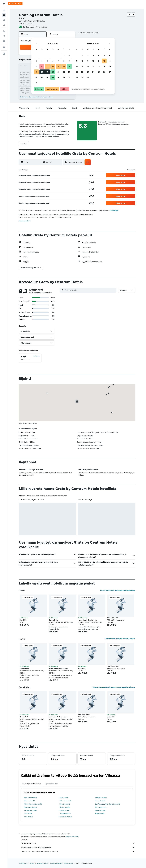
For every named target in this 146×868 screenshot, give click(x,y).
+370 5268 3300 (26, 24)
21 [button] (58, 72)
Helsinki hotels (100, 810)
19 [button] (47, 72)
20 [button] (53, 72)
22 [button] (64, 72)
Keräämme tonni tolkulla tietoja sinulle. (78, 847)
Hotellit (32, 863)
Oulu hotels (28, 814)
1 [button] (64, 55)
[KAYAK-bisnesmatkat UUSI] (4, 41)
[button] (4, 4)
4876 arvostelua (41, 27)
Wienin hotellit (65, 804)
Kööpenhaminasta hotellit (33, 804)
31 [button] (36, 83)
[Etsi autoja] (4, 20)
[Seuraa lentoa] (4, 36)
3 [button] (36, 61)
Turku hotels (28, 817)
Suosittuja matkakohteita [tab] (32, 784)
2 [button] (69, 55)
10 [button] (36, 66)
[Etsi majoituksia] (4, 15)
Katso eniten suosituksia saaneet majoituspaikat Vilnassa (114, 687)
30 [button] (69, 77)
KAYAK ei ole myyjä (78, 843)
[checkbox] (30, 358)
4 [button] (42, 61)
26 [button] (47, 77)
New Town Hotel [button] (113, 618)
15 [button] (64, 66)
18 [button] (42, 72)
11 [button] (42, 66)
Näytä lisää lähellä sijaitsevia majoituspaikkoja (118, 590)
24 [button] (36, 77)
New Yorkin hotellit (31, 798)
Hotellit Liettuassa (56, 863)
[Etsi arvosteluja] (90, 290)
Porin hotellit (64, 798)
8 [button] (64, 61)
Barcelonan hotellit (31, 807)
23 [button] (69, 72)
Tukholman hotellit (30, 810)
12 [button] (47, 66)
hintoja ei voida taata (72, 837)
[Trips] (4, 47)
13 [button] (53, 66)
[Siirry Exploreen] (4, 31)
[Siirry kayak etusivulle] (15, 4)
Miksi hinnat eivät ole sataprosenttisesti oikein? (78, 851)
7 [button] (58, 61)
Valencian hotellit (66, 801)
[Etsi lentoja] (4, 10)
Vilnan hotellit (68, 863)
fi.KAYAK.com (23, 863)
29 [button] (64, 77)
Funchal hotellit (101, 807)
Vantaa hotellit (65, 810)
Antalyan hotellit (101, 798)
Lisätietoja (114, 210)
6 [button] (53, 61)
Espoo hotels (100, 814)
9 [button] (69, 61)
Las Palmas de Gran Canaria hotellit (108, 804)
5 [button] (47, 61)
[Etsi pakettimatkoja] (4, 25)
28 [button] (58, 77)
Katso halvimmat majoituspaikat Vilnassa (120, 639)
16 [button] (69, 66)
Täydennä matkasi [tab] (51, 784)
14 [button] (58, 66)
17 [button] (36, 72)
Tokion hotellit (100, 801)
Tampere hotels (65, 814)
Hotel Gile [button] (23, 620)
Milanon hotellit (29, 801)
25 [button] (42, 77)
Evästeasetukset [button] (25, 221)
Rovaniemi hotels (66, 817)
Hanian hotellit (65, 807)
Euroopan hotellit (42, 863)
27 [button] (53, 77)
